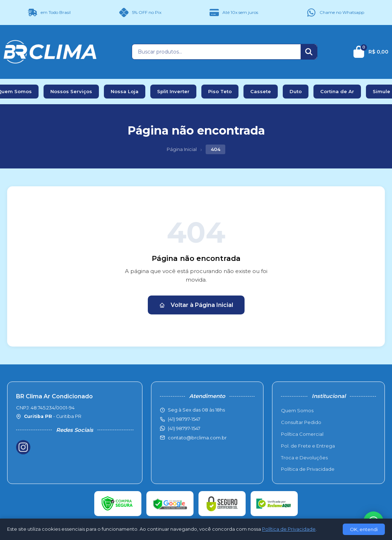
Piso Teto (220, 91)
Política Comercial (302, 434)
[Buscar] (309, 52)
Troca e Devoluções (304, 458)
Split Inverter (173, 91)
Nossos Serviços (71, 91)
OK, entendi (364, 529)
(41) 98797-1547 (184, 428)
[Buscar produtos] (216, 52)
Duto (296, 91)
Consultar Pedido (301, 422)
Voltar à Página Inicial (196, 305)
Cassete (261, 91)
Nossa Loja (125, 91)
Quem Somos (297, 410)
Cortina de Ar (337, 91)
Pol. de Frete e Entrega (308, 446)
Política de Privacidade (308, 469)
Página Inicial (182, 149)
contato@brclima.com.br (197, 438)
